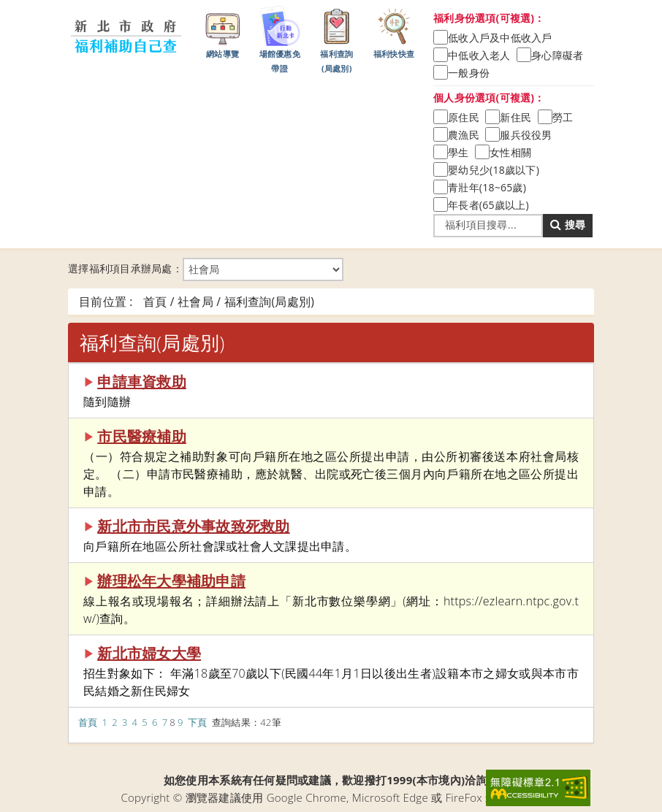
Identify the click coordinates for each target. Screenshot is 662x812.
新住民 (515, 117)
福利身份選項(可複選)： (489, 18)
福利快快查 (394, 31)
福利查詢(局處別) (337, 39)
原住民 (464, 117)
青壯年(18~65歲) (487, 187)
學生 (459, 152)
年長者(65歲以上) (488, 205)
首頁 (88, 722)
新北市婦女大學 (149, 653)
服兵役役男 (526, 135)
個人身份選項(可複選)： (489, 97)
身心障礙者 (557, 55)
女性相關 (510, 152)
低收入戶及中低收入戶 (500, 38)
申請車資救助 (142, 382)
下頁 (198, 722)
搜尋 (568, 225)
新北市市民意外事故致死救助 (193, 526)
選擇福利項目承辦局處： (206, 269)
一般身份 (469, 73)
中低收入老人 (479, 55)
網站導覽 (223, 31)
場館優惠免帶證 (280, 39)
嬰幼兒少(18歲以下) (494, 170)
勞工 (563, 117)
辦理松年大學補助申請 (171, 581)
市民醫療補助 (142, 436)
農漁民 (464, 135)
